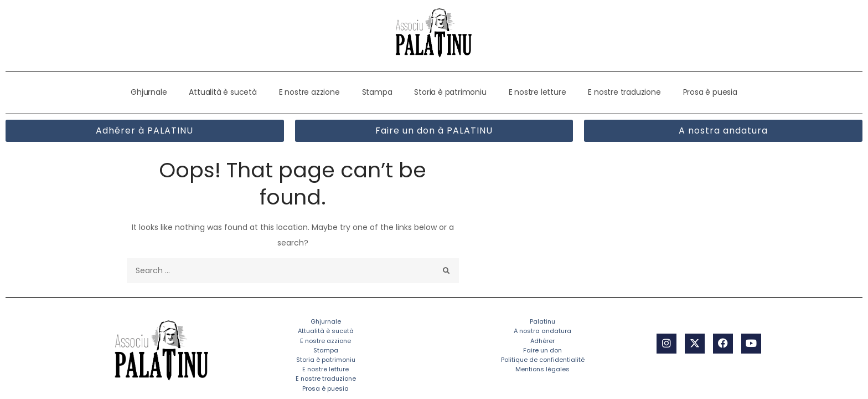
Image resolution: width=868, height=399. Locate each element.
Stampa (377, 92)
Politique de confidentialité (543, 360)
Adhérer (542, 341)
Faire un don (542, 350)
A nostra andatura (542, 331)
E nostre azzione (309, 92)
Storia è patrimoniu (450, 92)
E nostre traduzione (624, 92)
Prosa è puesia (710, 92)
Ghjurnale (149, 92)
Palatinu (542, 321)
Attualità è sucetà (223, 92)
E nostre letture (538, 92)
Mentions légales (542, 369)
